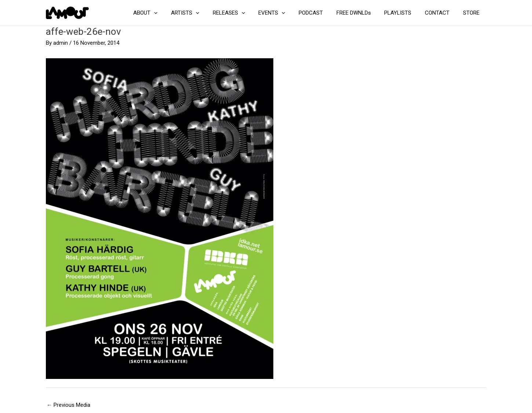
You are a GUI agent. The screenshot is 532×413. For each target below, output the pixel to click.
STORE (472, 13)
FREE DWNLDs (362, 13)
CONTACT (441, 13)
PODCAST (322, 13)
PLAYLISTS (404, 13)
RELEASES (245, 13)
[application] (175, 13)
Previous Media (68, 405)
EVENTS (285, 13)
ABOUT (166, 13)
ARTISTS (203, 13)
